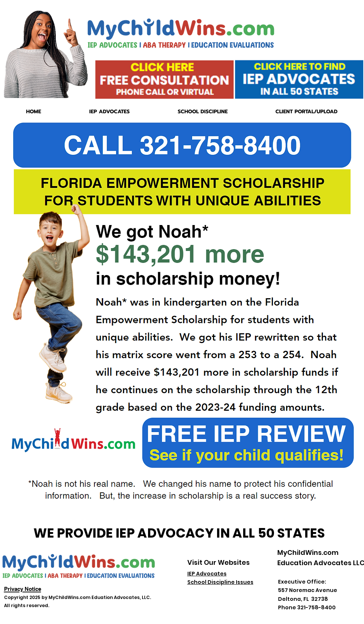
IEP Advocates (207, 574)
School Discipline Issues (220, 582)
